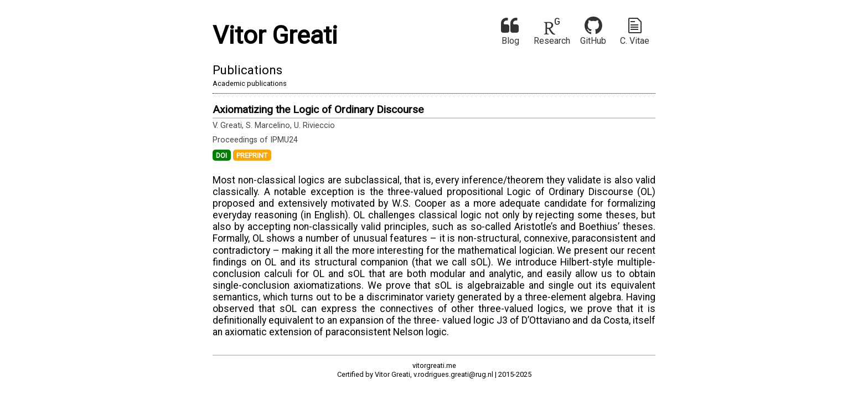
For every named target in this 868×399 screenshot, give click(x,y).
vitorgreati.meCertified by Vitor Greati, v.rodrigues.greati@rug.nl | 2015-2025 (434, 370)
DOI (221, 155)
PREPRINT (252, 155)
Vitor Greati (275, 35)
